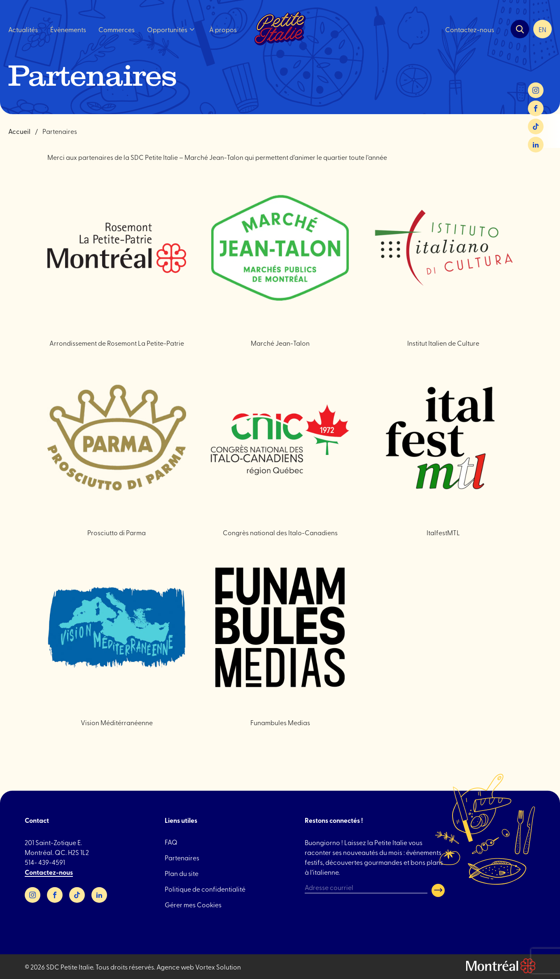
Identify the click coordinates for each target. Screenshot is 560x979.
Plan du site (182, 873)
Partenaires (182, 857)
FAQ (171, 842)
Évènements (68, 29)
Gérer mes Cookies (193, 904)
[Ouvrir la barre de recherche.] (520, 29)
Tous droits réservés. (125, 967)
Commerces (117, 29)
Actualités (23, 29)
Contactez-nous (470, 29)
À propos (223, 29)
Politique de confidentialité (205, 889)
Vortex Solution (218, 967)
